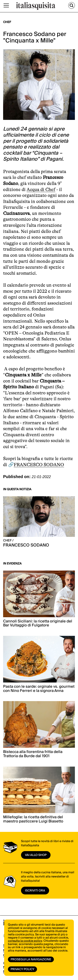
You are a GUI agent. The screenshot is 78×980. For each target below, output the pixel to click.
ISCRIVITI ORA (35, 891)
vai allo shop (36, 855)
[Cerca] (72, 5)
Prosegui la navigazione (31, 959)
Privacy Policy (22, 969)
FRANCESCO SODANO (39, 465)
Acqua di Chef (41, 189)
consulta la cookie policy (25, 941)
